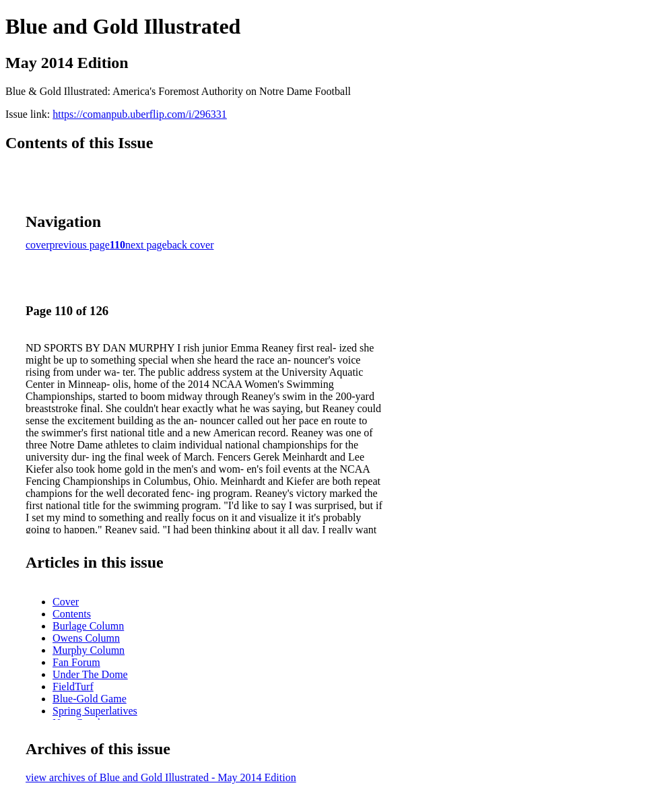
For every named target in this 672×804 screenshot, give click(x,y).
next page (146, 245)
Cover (66, 602)
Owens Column (86, 638)
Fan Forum (76, 662)
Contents (72, 614)
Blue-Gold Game (90, 699)
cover (38, 245)
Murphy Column (89, 650)
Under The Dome (90, 674)
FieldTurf (73, 686)
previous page (80, 245)
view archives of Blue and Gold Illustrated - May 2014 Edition (161, 777)
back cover (191, 245)
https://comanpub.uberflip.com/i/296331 (140, 114)
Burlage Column (88, 626)
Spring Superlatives (95, 711)
